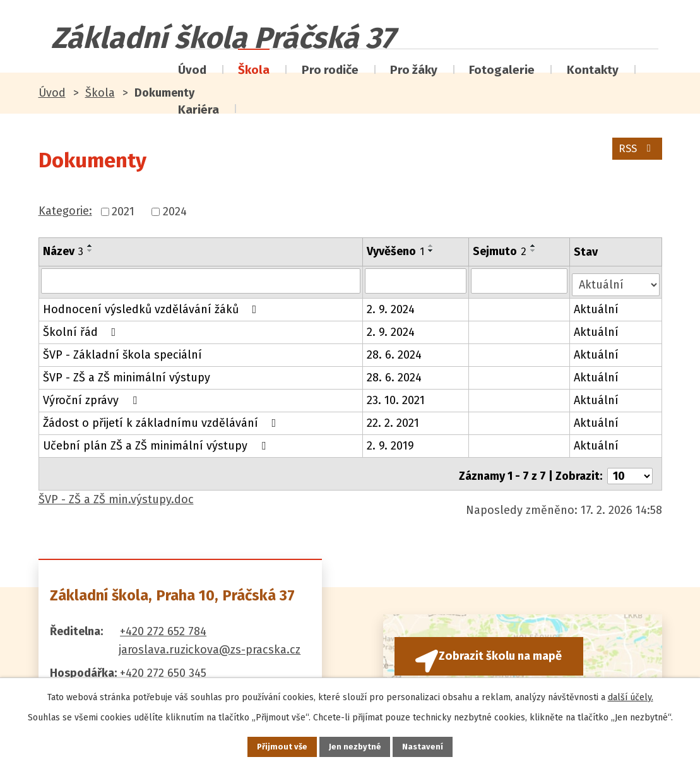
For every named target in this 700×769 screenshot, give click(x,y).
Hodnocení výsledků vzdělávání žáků (152, 306)
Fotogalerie (502, 70)
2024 (175, 212)
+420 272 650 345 (163, 665)
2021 (123, 212)
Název (63, 251)
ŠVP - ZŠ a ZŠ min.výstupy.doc (116, 491)
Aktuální (597, 306)
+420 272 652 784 (163, 623)
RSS (635, 153)
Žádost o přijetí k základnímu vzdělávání (162, 419)
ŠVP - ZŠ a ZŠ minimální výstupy (127, 374)
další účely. (631, 695)
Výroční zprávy (92, 396)
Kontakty (593, 70)
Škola (254, 70)
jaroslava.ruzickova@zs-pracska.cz (210, 641)
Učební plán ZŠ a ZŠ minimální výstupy (157, 442)
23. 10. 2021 (396, 396)
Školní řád (82, 328)
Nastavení (432, 746)
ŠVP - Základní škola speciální (122, 351)
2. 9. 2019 (391, 442)
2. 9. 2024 (391, 306)
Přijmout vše (274, 746)
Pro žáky (414, 70)
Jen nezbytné (356, 746)
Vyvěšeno (396, 251)
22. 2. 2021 (394, 419)
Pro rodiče (330, 70)
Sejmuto (500, 251)
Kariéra (199, 110)
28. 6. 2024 (395, 351)
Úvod (192, 70)
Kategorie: (65, 211)
